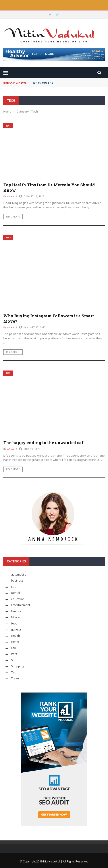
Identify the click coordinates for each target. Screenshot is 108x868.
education (18, 599)
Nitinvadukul (52, 861)
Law (14, 648)
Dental (15, 593)
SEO (14, 660)
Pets (14, 654)
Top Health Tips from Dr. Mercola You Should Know (49, 187)
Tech (9, 126)
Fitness (16, 617)
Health (15, 636)
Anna (11, 196)
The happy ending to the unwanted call (44, 443)
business (17, 580)
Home (15, 642)
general (16, 629)
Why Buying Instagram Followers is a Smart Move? (49, 318)
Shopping (17, 666)
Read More (13, 217)
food (14, 623)
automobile (19, 574)
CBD (14, 587)
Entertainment (21, 605)
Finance (16, 611)
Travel (15, 678)
